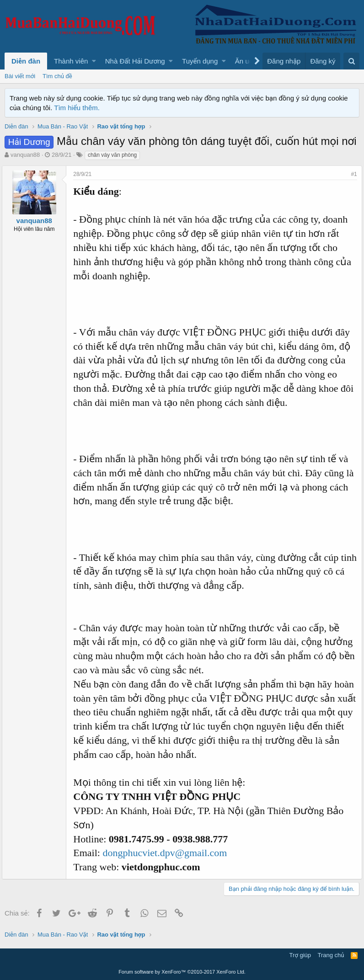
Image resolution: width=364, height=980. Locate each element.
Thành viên (71, 61)
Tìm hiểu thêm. (77, 108)
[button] (94, 61)
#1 (351, 174)
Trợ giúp (300, 955)
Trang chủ (331, 955)
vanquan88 (25, 155)
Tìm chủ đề (57, 76)
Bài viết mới (20, 76)
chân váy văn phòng (112, 155)
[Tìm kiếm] (351, 61)
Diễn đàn (26, 61)
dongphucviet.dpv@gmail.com (167, 853)
